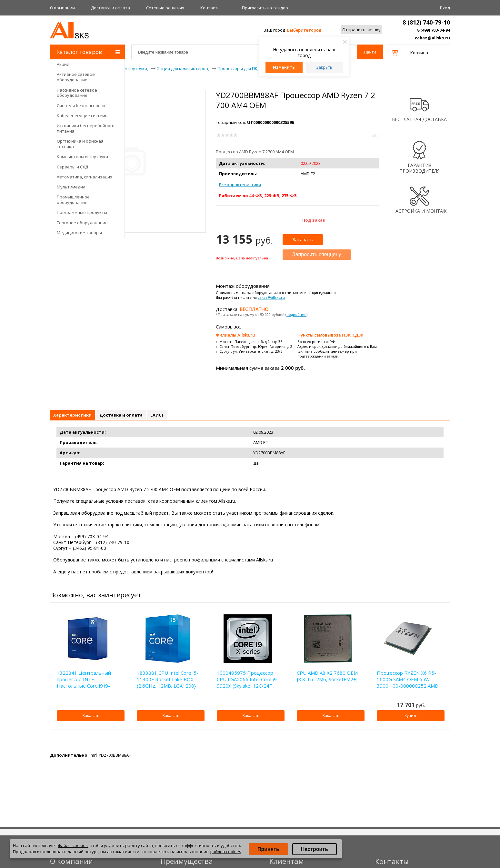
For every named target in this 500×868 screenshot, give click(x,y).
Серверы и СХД (72, 167)
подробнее (296, 314)
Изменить (284, 67)
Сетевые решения (165, 8)
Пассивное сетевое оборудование (77, 93)
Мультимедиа (71, 187)
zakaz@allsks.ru (432, 38)
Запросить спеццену (317, 254)
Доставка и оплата (110, 8)
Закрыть (324, 67)
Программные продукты (82, 212)
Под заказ (314, 220)
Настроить (315, 849)
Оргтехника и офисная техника (80, 144)
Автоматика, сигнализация (85, 177)
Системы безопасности (81, 106)
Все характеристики (240, 185)
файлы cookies (73, 845)
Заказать (303, 239)
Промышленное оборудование (73, 200)
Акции (63, 64)
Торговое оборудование (82, 223)
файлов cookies (225, 852)
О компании (62, 8)
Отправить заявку (361, 30)
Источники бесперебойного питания (86, 128)
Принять (268, 849)
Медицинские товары (79, 233)
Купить (411, 716)
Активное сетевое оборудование (76, 77)
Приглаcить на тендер (265, 8)
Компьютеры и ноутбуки (82, 156)
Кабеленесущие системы (83, 116)
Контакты (210, 8)
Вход (445, 8)
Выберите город (304, 30)
